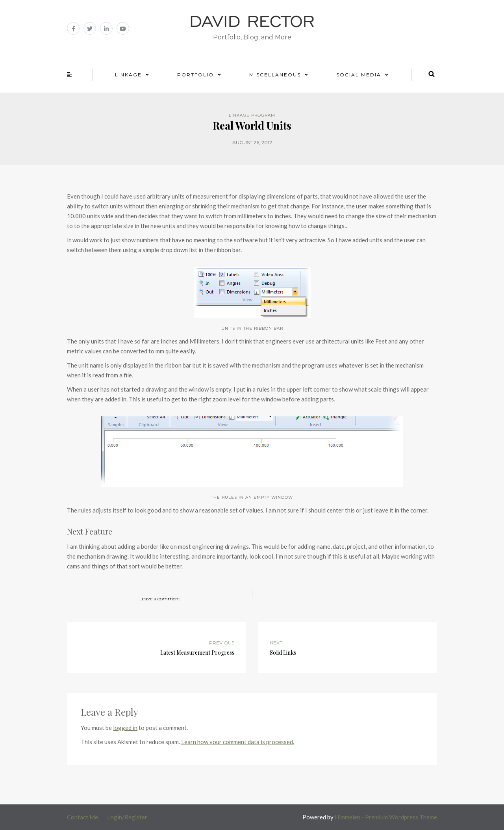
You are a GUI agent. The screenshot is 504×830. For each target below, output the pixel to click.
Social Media (359, 75)
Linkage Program (252, 115)
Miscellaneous (275, 75)
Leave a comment (160, 599)
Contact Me (82, 817)
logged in (125, 728)
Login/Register (127, 817)
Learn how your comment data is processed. (238, 742)
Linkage (128, 75)
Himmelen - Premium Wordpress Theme (386, 817)
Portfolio (195, 75)
